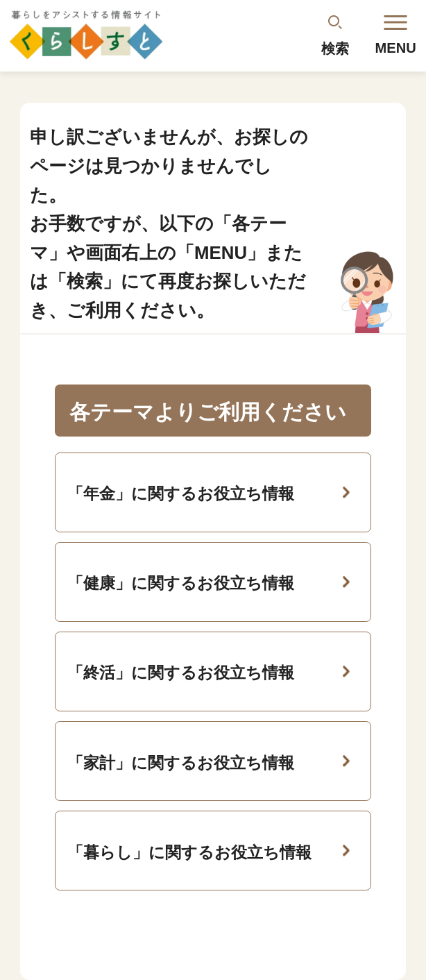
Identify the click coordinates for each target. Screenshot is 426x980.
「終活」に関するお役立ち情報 (181, 673)
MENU (396, 35)
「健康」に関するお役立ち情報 (181, 583)
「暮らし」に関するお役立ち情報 (189, 852)
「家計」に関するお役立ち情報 (181, 763)
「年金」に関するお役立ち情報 (181, 493)
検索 (335, 49)
